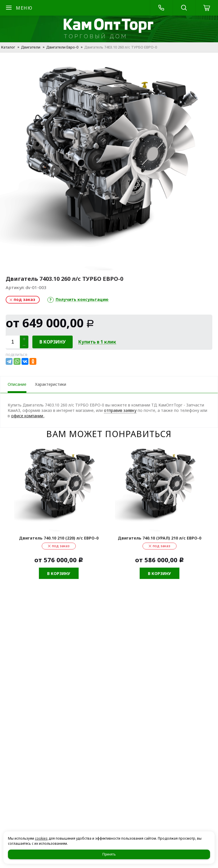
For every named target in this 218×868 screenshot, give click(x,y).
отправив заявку (120, 410)
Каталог (8, 47)
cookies (41, 838)
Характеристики (51, 384)
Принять (109, 854)
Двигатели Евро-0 (62, 47)
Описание (17, 384)
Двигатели (31, 47)
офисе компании (28, 416)
